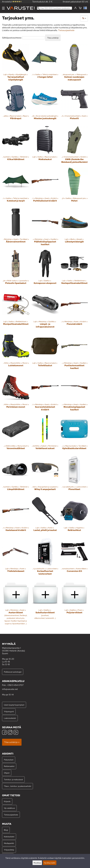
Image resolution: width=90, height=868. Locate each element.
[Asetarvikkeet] (16, 603)
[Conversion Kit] (74, 558)
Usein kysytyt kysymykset (14, 705)
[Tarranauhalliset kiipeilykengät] (16, 63)
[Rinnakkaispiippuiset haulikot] (74, 393)
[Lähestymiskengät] (74, 228)
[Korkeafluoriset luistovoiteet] (45, 558)
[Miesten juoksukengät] (45, 105)
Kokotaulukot (9, 837)
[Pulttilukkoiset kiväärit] (45, 187)
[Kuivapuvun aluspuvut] (45, 269)
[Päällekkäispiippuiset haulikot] (45, 228)
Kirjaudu (7, 801)
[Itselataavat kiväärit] (16, 516)
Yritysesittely (9, 850)
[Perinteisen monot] (16, 393)
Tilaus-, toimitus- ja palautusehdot (18, 786)
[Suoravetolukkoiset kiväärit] (45, 393)
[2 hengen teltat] (45, 63)
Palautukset (9, 760)
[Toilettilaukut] (45, 352)
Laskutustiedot (10, 718)
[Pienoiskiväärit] (74, 311)
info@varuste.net (10, 689)
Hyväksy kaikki (50, 863)
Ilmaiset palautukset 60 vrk (75, 2)
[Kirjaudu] (75, 8)
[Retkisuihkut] (74, 516)
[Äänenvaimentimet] (16, 228)
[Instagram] (10, 733)
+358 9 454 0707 (15, 685)
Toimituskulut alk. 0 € (42, 2)
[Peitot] (74, 187)
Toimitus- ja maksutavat (13, 779)
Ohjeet (7, 773)
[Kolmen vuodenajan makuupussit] (74, 63)
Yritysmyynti (9, 711)
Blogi (6, 830)
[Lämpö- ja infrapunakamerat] (45, 311)
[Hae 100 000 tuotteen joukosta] (54, 8)
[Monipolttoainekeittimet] (16, 311)
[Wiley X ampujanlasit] (45, 476)
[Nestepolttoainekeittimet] (74, 269)
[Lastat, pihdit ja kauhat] (45, 516)
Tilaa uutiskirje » (12, 742)
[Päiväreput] (16, 105)
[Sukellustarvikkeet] (45, 603)
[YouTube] (16, 733)
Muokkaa (37, 863)
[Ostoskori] (80, 8)
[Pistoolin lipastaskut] (16, 269)
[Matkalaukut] (45, 146)
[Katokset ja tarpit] (16, 187)
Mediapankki (9, 843)
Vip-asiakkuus (9, 808)
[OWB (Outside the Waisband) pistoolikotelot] (74, 146)
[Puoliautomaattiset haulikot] (74, 352)
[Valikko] (3, 8)
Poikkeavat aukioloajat (13, 672)
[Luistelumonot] (16, 352)
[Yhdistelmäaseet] (16, 558)
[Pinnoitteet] (74, 476)
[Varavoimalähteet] (16, 435)
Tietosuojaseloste (66, 30)
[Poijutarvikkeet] (74, 603)
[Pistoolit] (74, 105)
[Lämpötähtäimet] (16, 476)
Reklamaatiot (9, 766)
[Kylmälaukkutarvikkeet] (74, 435)
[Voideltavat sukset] (45, 435)
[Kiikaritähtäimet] (16, 146)
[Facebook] (4, 733)
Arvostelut (12, 2)
